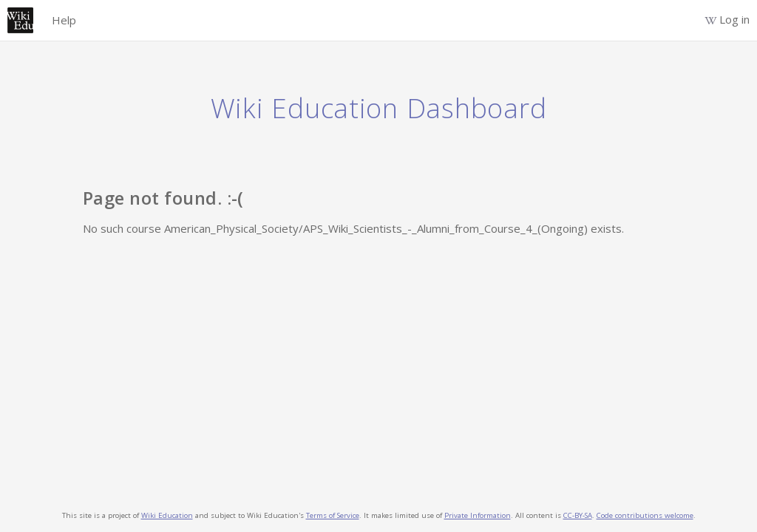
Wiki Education (167, 515)
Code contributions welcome (645, 515)
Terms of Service (333, 515)
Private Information (478, 515)
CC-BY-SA (578, 515)
